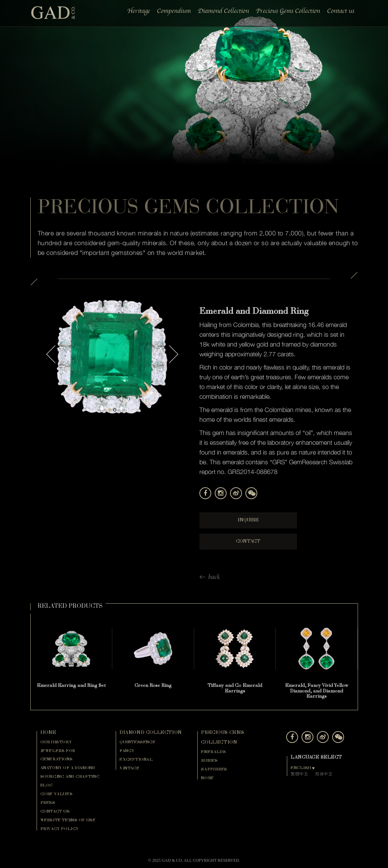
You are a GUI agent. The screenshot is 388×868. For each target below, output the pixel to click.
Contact (248, 542)
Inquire (248, 520)
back (214, 578)
